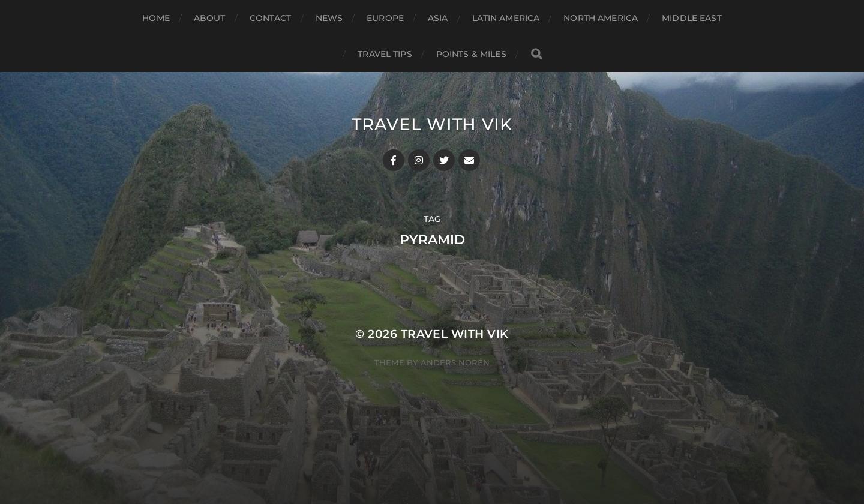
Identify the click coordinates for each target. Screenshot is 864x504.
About (210, 18)
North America (601, 18)
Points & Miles (471, 54)
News (329, 18)
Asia (438, 18)
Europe (385, 18)
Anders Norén (455, 362)
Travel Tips (385, 54)
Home (156, 18)
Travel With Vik (432, 124)
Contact (271, 18)
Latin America (506, 18)
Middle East (692, 18)
